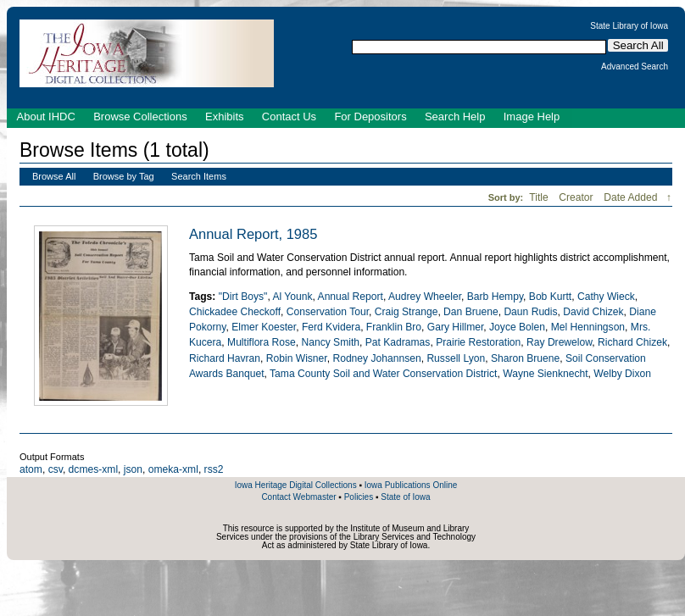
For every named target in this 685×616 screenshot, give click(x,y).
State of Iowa (405, 497)
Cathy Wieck (606, 297)
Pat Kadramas (398, 342)
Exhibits (225, 117)
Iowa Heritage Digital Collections (296, 485)
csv (56, 469)
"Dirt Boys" (243, 297)
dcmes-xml (93, 469)
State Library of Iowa (629, 26)
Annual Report (351, 297)
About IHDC (46, 117)
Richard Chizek (632, 342)
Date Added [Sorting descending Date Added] (632, 197)
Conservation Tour (328, 312)
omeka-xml (173, 469)
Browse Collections (140, 117)
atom (31, 469)
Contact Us (289, 117)
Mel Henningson (588, 327)
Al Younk (292, 297)
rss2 (214, 469)
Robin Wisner (297, 358)
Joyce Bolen (517, 327)
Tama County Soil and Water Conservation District (383, 374)
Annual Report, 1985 (253, 234)
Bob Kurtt (550, 297)
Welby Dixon (622, 374)
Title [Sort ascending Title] (540, 197)
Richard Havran (225, 358)
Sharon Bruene (525, 358)
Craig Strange (407, 312)
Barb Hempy (495, 297)
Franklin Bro (394, 327)
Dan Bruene (471, 312)
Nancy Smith (330, 342)
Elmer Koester (264, 327)
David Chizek (593, 312)
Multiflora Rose (262, 342)
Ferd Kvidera (331, 327)
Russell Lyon (456, 358)
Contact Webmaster (298, 497)
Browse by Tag (124, 176)
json (133, 469)
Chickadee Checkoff (235, 312)
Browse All (54, 176)
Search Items (199, 176)
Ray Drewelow (559, 342)
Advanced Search (635, 67)
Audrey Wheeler (425, 297)
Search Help (455, 117)
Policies (359, 497)
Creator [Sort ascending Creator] (577, 197)
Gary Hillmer (456, 327)
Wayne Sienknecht (545, 374)
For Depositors (370, 117)
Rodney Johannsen (376, 358)
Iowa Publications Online (411, 485)
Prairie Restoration (478, 342)
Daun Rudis (530, 312)
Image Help (532, 117)
